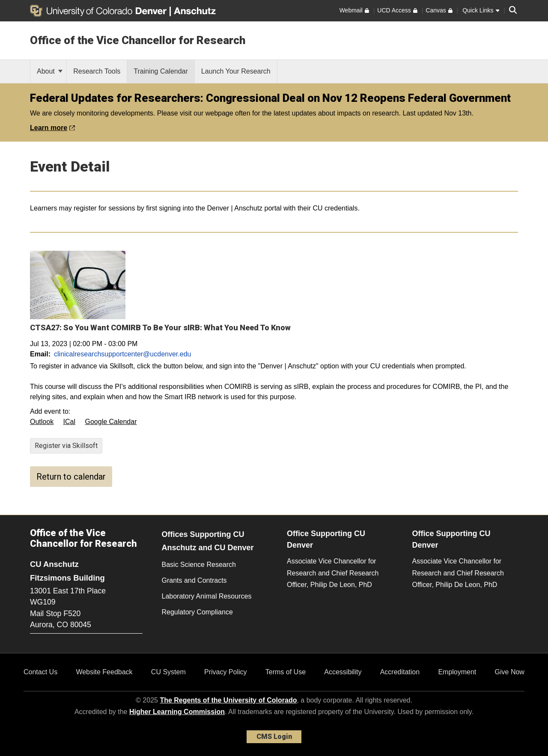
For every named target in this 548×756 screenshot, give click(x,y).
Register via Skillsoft (66, 446)
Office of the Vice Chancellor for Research (138, 40)
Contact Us (40, 672)
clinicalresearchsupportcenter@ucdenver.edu (122, 354)
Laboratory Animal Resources (207, 596)
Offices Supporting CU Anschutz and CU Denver (208, 541)
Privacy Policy (226, 672)
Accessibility (343, 672)
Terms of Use (286, 672)
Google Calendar (111, 422)
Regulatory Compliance (197, 612)
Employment (457, 672)
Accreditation (400, 672)
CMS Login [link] (274, 737)
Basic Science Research (199, 565)
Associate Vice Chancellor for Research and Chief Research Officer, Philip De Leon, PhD (333, 573)
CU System (168, 672)
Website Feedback (104, 672)
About (50, 71)
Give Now (510, 672)
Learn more (52, 128)
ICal (69, 422)
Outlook (42, 422)
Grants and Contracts (194, 580)
